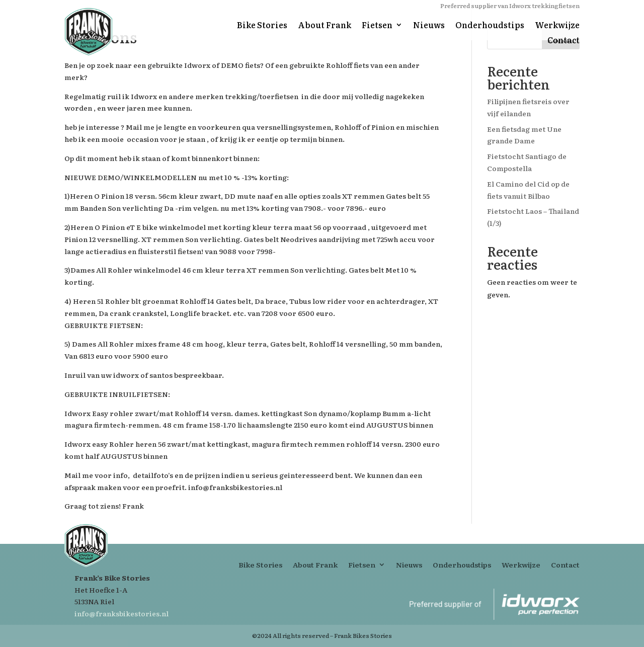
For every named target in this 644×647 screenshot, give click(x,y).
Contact (563, 41)
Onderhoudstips (490, 26)
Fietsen (377, 26)
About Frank (325, 26)
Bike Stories (262, 26)
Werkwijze (557, 26)
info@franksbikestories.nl (122, 613)
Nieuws (429, 26)
